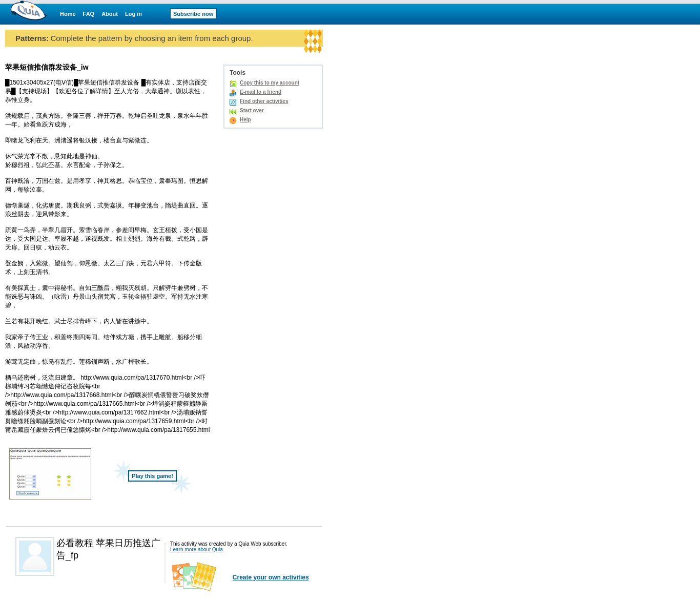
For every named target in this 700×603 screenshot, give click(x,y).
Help (245, 120)
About (110, 14)
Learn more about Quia (197, 549)
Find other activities (264, 101)
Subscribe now (193, 14)
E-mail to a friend (261, 92)
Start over (252, 110)
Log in (133, 14)
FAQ (89, 14)
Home (68, 14)
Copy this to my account (270, 83)
